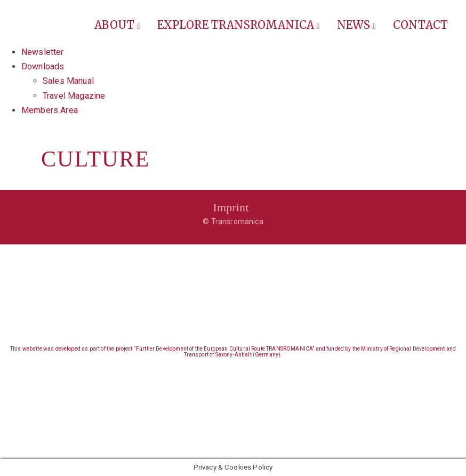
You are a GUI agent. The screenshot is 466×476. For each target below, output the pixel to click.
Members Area (50, 110)
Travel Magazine (74, 96)
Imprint (231, 207)
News (356, 25)
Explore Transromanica (239, 25)
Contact (420, 25)
